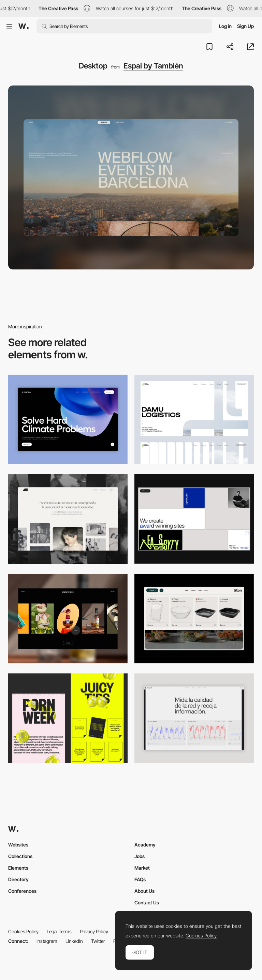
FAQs (140, 879)
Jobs (140, 856)
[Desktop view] (68, 718)
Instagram (47, 941)
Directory (18, 879)
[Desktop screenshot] (194, 419)
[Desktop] (194, 519)
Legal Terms (59, 931)
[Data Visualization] (194, 718)
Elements (18, 868)
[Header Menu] (194, 619)
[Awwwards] (24, 26)
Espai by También (153, 66)
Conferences (22, 891)
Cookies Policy (23, 931)
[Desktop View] (68, 419)
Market (142, 868)
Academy (145, 845)
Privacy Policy (94, 931)
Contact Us (147, 903)
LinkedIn (74, 941)
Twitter (98, 941)
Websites (18, 845)
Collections (20, 856)
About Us (144, 891)
